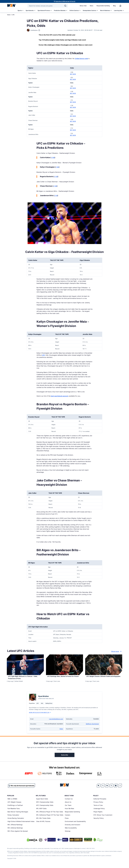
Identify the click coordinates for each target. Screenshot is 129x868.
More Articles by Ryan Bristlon (40, 715)
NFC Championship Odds (45, 805)
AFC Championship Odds (45, 808)
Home (9, 15)
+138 (56, 177)
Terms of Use (98, 808)
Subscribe (65, 758)
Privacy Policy (98, 805)
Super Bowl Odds (42, 802)
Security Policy (99, 821)
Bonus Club (83, 6)
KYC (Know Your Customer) (103, 818)
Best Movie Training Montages (18, 815)
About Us (68, 805)
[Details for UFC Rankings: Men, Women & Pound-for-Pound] (64, 665)
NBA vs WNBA (12, 802)
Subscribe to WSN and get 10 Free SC (65, 1)
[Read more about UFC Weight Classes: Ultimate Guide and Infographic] (104, 679)
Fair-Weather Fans (14, 811)
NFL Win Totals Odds (43, 821)
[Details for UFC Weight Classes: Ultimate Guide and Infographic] (104, 665)
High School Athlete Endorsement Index (21, 824)
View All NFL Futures (43, 824)
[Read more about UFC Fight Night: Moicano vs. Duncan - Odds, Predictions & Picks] (25, 679)
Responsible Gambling (103, 6)
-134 (56, 196)
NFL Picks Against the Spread (18, 834)
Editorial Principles (100, 802)
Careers (68, 818)
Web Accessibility (71, 831)
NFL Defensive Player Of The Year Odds (50, 818)
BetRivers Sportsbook (92, 727)
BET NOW (73, 74)
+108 (55, 186)
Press (67, 821)
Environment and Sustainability (75, 824)
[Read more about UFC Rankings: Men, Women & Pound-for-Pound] (64, 679)
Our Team (68, 808)
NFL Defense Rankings (15, 831)
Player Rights (98, 815)
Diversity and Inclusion (73, 828)
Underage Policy (99, 811)
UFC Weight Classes (14, 805)
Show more (117, 651)
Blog (114, 6)
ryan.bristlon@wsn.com (56, 722)
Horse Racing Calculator (16, 821)
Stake (61, 732)
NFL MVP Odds (41, 811)
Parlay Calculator (13, 818)
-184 (57, 167)
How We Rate (69, 811)
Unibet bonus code (81, 59)
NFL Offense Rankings (15, 828)
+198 (53, 158)
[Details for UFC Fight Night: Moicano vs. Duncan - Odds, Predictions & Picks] (25, 665)
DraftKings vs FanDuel (15, 808)
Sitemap (68, 834)
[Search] (65, 6)
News (92, 6)
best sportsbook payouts (60, 396)
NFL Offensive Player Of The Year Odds (50, 815)
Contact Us (69, 802)
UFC (13, 15)
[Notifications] (120, 6)
